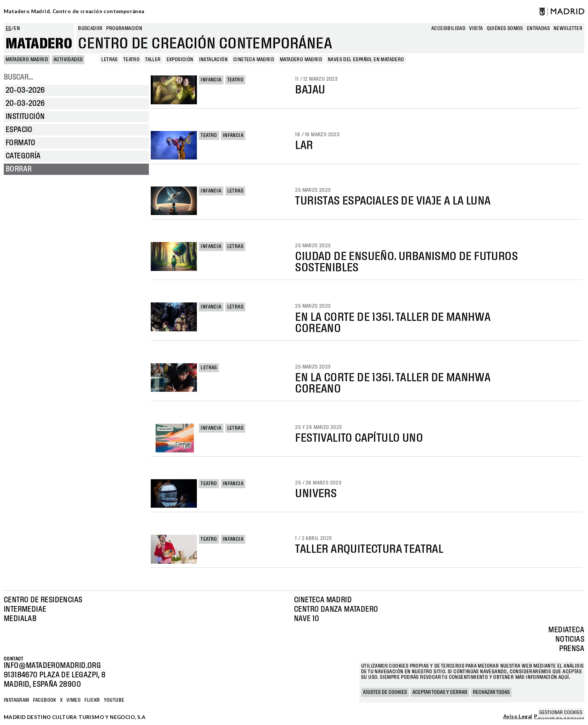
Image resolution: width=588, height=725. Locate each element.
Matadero (39, 44)
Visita (476, 29)
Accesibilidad (448, 29)
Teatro (235, 80)
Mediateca (566, 630)
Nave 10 (307, 619)
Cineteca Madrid (323, 600)
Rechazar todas (491, 692)
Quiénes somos (505, 29)
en (17, 29)
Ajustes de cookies (385, 692)
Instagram (16, 700)
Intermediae (25, 609)
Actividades (68, 60)
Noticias (570, 639)
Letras (235, 191)
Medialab (20, 619)
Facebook (45, 700)
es (8, 29)
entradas (538, 29)
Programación (124, 29)
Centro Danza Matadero (336, 609)
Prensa (572, 649)
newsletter (568, 29)
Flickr (92, 700)
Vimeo (73, 700)
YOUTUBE (114, 700)
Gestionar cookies (561, 713)
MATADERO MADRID (27, 60)
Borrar (19, 169)
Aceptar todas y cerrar (440, 692)
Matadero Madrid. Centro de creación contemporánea (74, 11)
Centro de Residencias (43, 600)
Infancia (211, 80)
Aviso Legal (518, 717)
